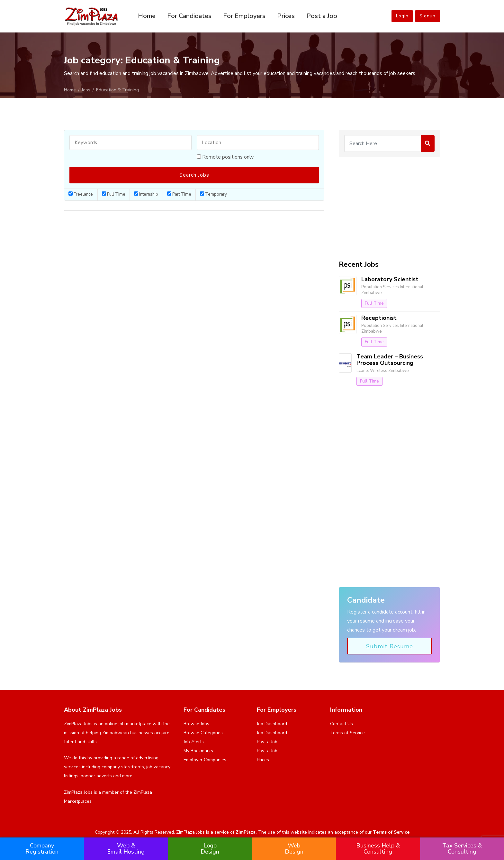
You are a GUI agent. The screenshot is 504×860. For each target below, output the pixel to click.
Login (400, 16)
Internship (146, 194)
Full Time (114, 194)
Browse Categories (203, 733)
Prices (286, 16)
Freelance (81, 194)
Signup (427, 16)
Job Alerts (194, 742)
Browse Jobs (196, 724)
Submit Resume (390, 646)
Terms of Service (347, 733)
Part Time (179, 194)
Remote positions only (228, 157)
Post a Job (322, 16)
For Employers (244, 16)
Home (147, 16)
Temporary (213, 194)
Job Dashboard (272, 724)
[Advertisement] (389, 209)
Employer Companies (205, 760)
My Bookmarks (198, 751)
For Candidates (189, 16)
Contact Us (342, 724)
